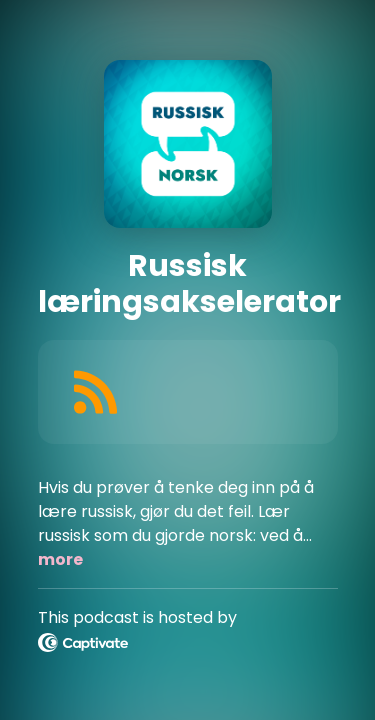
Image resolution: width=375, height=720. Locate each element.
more (60, 559)
